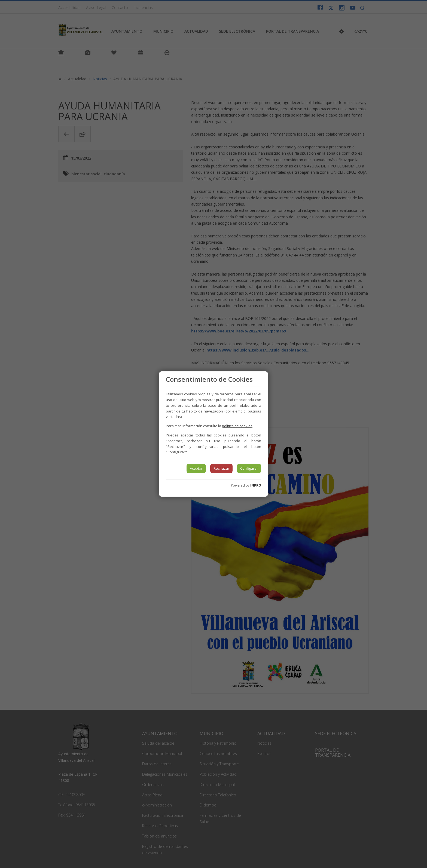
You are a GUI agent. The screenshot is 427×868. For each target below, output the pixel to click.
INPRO (256, 485)
